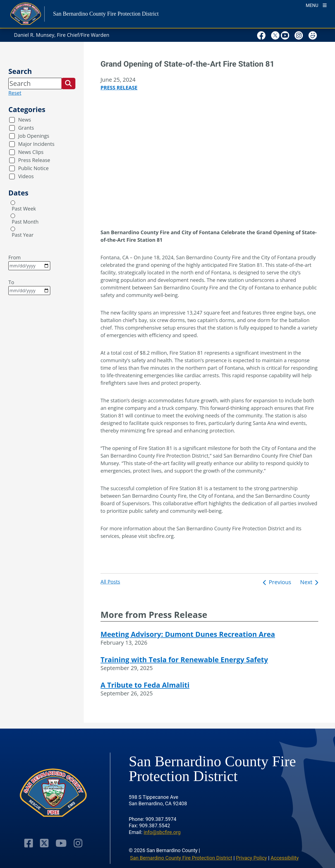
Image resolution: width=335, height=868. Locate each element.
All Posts (110, 582)
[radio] (13, 203)
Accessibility (285, 858)
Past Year (23, 235)
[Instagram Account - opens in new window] (78, 843)
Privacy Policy (251, 858)
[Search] (35, 83)
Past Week (24, 209)
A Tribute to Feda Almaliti (145, 685)
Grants (26, 128)
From (29, 262)
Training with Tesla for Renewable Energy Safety (184, 659)
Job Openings (34, 136)
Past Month (25, 222)
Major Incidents (36, 144)
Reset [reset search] (15, 93)
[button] (68, 83)
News (25, 120)
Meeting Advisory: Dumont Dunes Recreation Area (188, 634)
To (29, 287)
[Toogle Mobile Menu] (316, 5)
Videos (26, 176)
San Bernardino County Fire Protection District (181, 858)
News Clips (31, 152)
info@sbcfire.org (162, 832)
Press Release (34, 160)
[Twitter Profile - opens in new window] (44, 843)
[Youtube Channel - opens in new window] (61, 843)
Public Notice (33, 168)
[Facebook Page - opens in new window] (29, 843)
